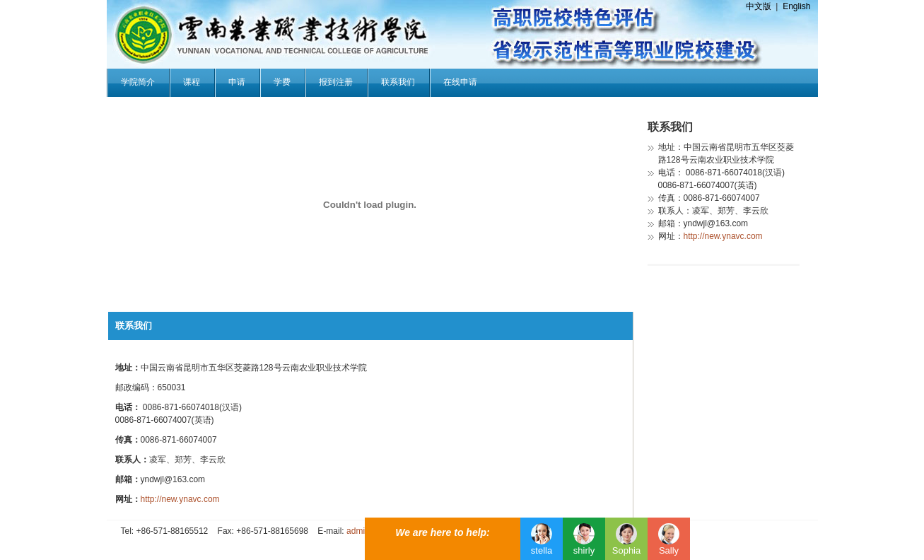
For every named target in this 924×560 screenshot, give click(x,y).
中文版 (759, 6)
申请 (237, 82)
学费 (282, 82)
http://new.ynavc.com (180, 499)
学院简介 (138, 82)
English (796, 6)
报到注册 (336, 82)
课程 (192, 82)
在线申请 (460, 82)
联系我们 (398, 82)
